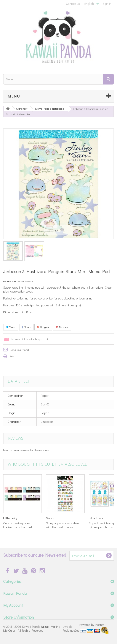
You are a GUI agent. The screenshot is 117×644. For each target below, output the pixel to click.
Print (13, 356)
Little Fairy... (11, 518)
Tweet (11, 327)
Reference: (10, 281)
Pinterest (62, 327)
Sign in (107, 4)
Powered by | (93, 625)
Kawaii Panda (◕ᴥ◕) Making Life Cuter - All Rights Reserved (32, 629)
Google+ (43, 327)
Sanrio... (52, 518)
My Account (13, 605)
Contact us (73, 4)
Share (26, 327)
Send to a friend (19, 350)
